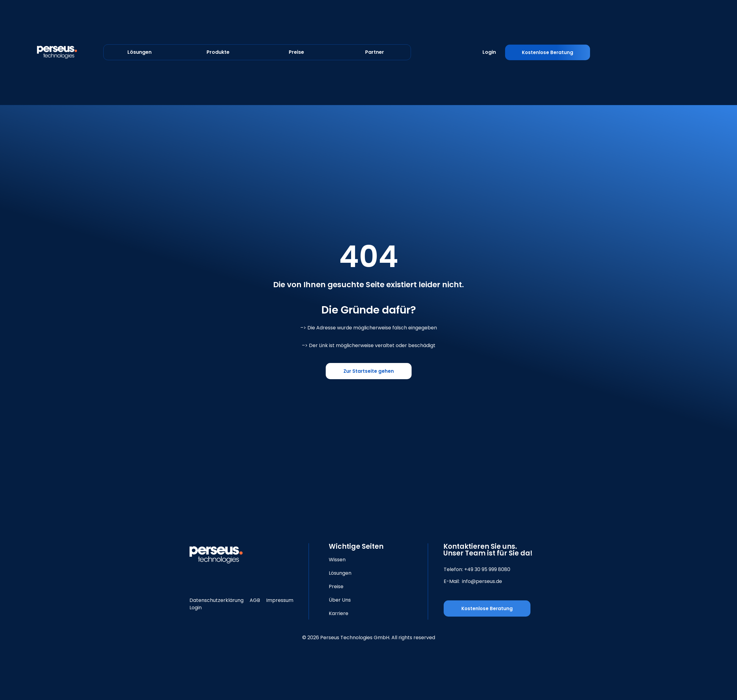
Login (489, 52)
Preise (296, 52)
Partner (375, 52)
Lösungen (139, 52)
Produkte (218, 52)
